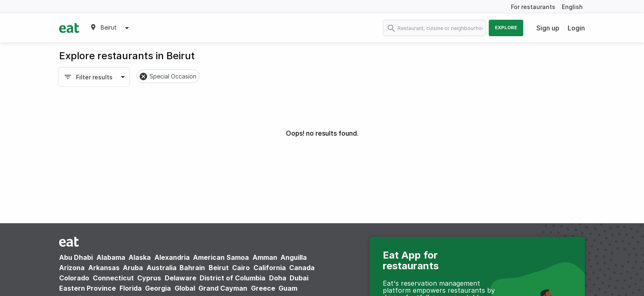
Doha (278, 278)
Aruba (133, 268)
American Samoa (221, 257)
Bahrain (192, 268)
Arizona (72, 268)
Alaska (140, 257)
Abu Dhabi (76, 257)
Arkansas (104, 268)
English (572, 7)
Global (185, 288)
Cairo (241, 268)
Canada (302, 268)
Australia (162, 268)
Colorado (74, 278)
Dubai (299, 278)
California (270, 268)
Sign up (548, 28)
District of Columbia (232, 278)
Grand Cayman (223, 288)
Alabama (111, 257)
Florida (131, 288)
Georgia (158, 288)
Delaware (181, 278)
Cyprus (149, 278)
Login (576, 28)
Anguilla (294, 257)
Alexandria (172, 257)
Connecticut (113, 278)
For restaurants (533, 7)
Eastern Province (87, 288)
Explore (506, 28)
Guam (288, 288)
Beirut (219, 268)
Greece (263, 288)
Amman (265, 257)
